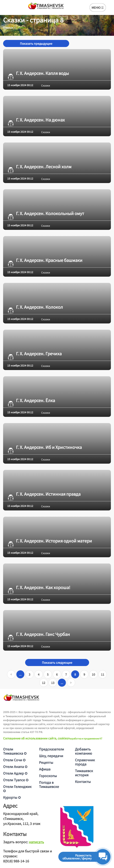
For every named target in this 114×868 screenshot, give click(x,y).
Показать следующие (57, 662)
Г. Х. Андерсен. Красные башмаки (45, 260)
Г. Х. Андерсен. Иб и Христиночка (45, 447)
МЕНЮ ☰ (98, 7)
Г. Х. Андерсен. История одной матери (50, 541)
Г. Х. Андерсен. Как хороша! (39, 587)
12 (44, 683)
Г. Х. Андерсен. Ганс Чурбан (39, 634)
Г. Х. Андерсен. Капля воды (38, 73)
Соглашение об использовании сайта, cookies (36, 738)
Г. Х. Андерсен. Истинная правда (44, 494)
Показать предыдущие (36, 43)
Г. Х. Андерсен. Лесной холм (39, 167)
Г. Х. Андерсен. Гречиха (34, 354)
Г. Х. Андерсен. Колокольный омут (46, 213)
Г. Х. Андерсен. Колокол (35, 307)
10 (93, 674)
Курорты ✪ (12, 797)
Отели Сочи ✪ (14, 760)
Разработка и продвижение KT (85, 738)
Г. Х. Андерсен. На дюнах (36, 120)
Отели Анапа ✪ (15, 766)
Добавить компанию (83, 751)
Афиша (45, 769)
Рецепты (46, 762)
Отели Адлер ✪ (15, 773)
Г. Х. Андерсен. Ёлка (31, 400)
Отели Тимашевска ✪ (15, 751)
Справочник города (85, 762)
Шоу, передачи (51, 756)
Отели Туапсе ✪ (16, 780)
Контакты (83, 781)
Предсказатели (51, 749)
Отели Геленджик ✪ (17, 789)
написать (36, 842)
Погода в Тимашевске (49, 784)
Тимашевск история (84, 773)
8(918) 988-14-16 (16, 861)
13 (53, 683)
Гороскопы (48, 776)
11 (103, 674)
